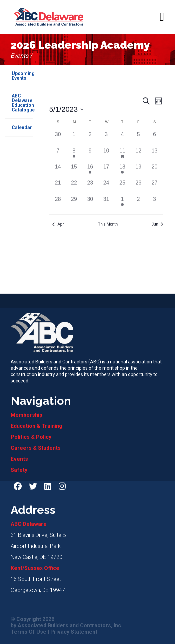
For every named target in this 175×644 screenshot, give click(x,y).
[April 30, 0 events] (58, 138)
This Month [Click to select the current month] (108, 224)
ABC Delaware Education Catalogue (22, 103)
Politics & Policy (31, 437)
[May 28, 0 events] (58, 203)
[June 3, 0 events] (154, 203)
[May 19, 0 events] (138, 171)
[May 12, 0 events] (138, 155)
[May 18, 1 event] (122, 171)
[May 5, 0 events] (138, 138)
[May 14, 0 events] (58, 171)
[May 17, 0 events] (106, 171)
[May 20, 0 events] (154, 171)
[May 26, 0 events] (138, 187)
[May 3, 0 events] (106, 138)
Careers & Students (36, 448)
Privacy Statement (74, 632)
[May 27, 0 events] (154, 187)
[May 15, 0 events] (74, 171)
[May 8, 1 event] (74, 155)
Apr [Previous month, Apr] (58, 224)
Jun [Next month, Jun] (157, 224)
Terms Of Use (28, 632)
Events (19, 459)
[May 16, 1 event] (90, 171)
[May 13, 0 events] (154, 155)
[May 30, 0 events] (90, 203)
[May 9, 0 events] (90, 155)
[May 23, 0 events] (90, 187)
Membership (26, 415)
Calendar (22, 127)
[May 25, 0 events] (122, 187)
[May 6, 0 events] (154, 138)
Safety (19, 470)
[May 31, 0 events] (106, 203)
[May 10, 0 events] (106, 155)
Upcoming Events (22, 76)
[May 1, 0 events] (74, 138)
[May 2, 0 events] (90, 138)
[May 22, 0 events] (74, 187)
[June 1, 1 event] (122, 203)
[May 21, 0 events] (58, 187)
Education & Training (36, 426)
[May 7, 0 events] (58, 155)
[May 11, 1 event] (122, 155)
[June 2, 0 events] (138, 203)
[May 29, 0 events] (74, 203)
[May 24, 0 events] (106, 187)
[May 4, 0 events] (122, 138)
